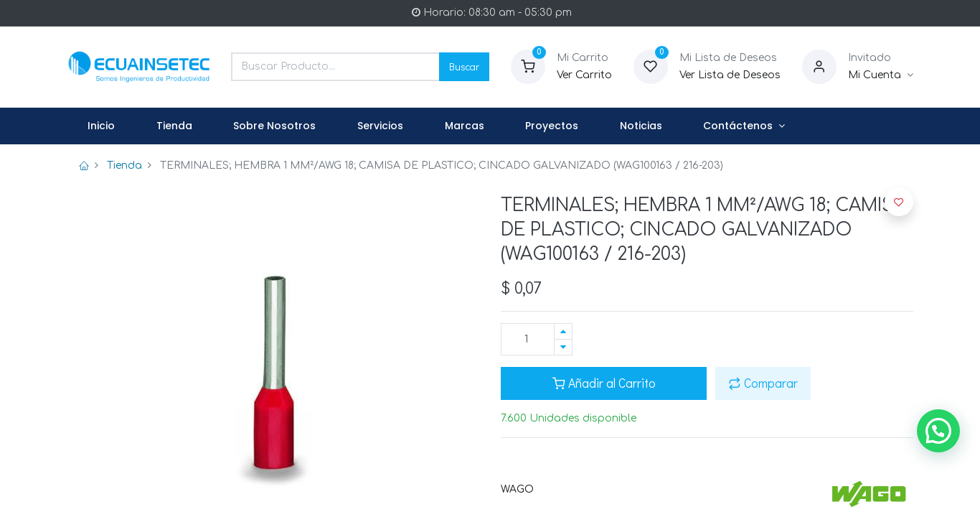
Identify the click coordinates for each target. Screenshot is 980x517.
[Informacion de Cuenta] (881, 75)
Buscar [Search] (464, 66)
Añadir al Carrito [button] (604, 383)
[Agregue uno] (563, 331)
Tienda (124, 166)
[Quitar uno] (563, 347)
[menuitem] (102, 126)
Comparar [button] (763, 383)
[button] (899, 202)
